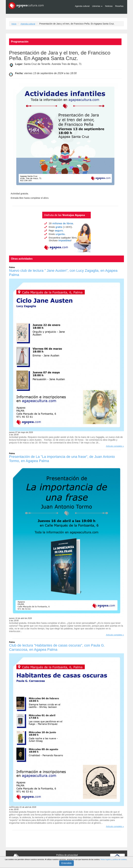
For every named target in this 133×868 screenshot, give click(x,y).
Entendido (66, 863)
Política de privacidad (67, 855)
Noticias (109, 6)
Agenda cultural (82, 6)
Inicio (14, 24)
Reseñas (119, 6)
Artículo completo (114, 446)
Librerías (97, 6)
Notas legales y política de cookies (114, 859)
